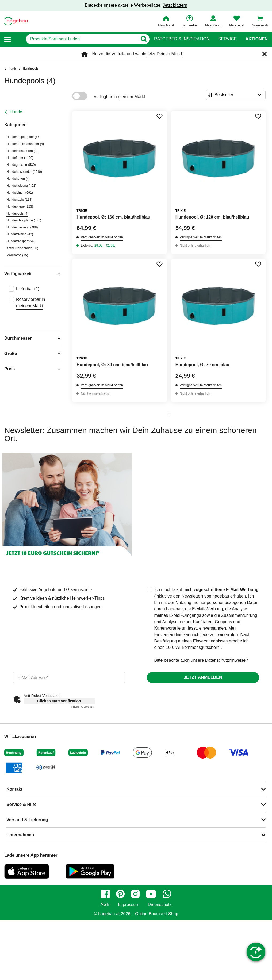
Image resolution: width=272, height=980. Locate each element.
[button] (7, 39)
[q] (82, 39)
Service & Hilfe (21, 804)
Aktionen (256, 39)
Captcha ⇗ (83, 707)
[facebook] (105, 894)
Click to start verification (59, 701)
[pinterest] (120, 894)
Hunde (16, 112)
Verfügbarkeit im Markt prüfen (102, 237)
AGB (105, 905)
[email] (69, 677)
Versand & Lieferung (27, 820)
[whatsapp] (167, 894)
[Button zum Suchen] (143, 39)
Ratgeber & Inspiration (182, 39)
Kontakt (14, 789)
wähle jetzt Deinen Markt (158, 54)
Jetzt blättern (175, 5)
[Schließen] (265, 54)
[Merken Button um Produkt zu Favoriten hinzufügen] (159, 116)
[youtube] (151, 894)
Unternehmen (20, 835)
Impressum (129, 905)
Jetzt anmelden (203, 677)
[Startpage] (16, 21)
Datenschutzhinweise (225, 660)
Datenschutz (160, 905)
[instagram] (135, 894)
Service (227, 39)
